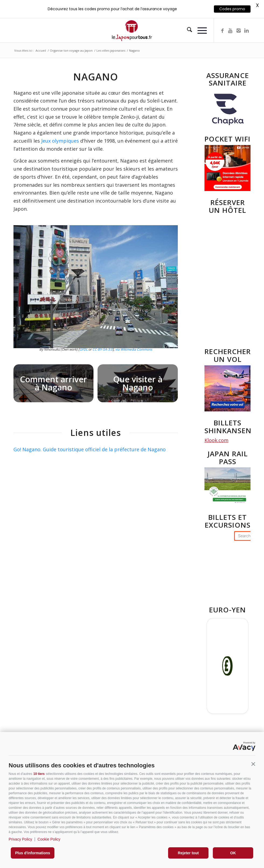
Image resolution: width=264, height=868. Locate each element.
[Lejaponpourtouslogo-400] (132, 30)
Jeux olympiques (60, 141)
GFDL (84, 349)
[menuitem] (187, 30)
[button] (253, 764)
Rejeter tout (188, 853)
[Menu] (199, 30)
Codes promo (232, 9)
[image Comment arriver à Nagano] (55, 385)
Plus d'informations (33, 853)
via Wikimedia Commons (134, 349)
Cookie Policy (49, 839)
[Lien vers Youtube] (230, 30)
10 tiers (39, 774)
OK (233, 853)
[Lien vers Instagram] (238, 30)
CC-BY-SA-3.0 (103, 349)
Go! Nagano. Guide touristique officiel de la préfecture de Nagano (90, 449)
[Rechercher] (187, 30)
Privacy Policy (20, 839)
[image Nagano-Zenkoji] (140, 385)
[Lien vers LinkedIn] (246, 30)
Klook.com (216, 440)
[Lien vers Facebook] (222, 30)
